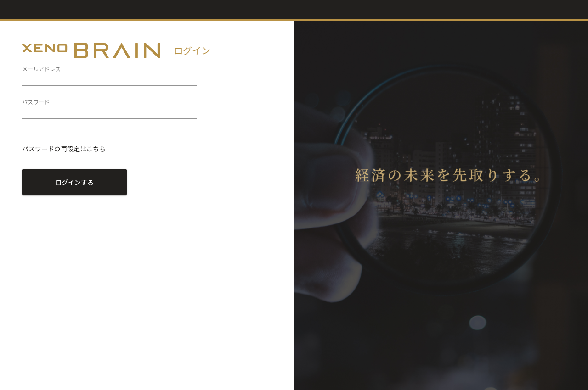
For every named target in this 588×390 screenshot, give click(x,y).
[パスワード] (110, 111)
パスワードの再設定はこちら (64, 149)
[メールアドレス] (110, 78)
